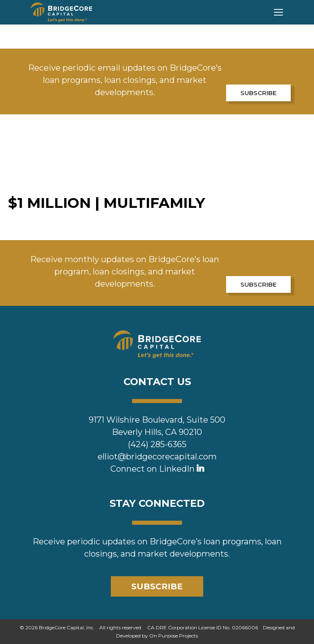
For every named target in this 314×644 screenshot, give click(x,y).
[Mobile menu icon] (278, 12)
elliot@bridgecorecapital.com (157, 457)
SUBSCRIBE (258, 93)
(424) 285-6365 (157, 444)
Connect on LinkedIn (157, 469)
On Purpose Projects (174, 636)
